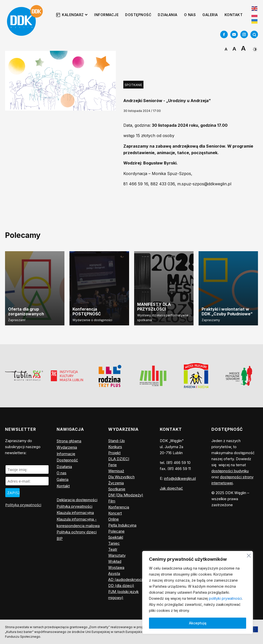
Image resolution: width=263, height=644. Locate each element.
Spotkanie (133, 85)
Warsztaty (117, 555)
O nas (190, 15)
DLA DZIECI (119, 459)
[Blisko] (249, 555)
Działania (168, 15)
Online (114, 519)
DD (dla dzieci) (121, 586)
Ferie (112, 465)
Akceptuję (198, 623)
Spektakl (116, 537)
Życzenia (116, 483)
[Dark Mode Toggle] (254, 47)
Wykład (115, 561)
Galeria (210, 15)
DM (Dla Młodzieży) (126, 495)
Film (112, 501)
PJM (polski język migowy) (123, 595)
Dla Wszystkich (121, 477)
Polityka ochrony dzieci (77, 532)
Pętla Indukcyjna (122, 525)
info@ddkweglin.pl (180, 478)
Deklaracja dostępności (77, 500)
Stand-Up (117, 441)
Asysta (114, 573)
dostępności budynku (230, 471)
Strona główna (69, 441)
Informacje (106, 15)
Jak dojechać (171, 488)
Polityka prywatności (23, 505)
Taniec (114, 543)
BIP (60, 539)
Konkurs (115, 447)
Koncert (115, 513)
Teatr (113, 549)
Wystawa (116, 567)
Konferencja (119, 507)
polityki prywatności (225, 598)
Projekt (114, 453)
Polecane (116, 531)
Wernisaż (116, 471)
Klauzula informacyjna (75, 513)
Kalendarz (75, 15)
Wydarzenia (67, 447)
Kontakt (234, 15)
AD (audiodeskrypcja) (127, 579)
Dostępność (138, 15)
